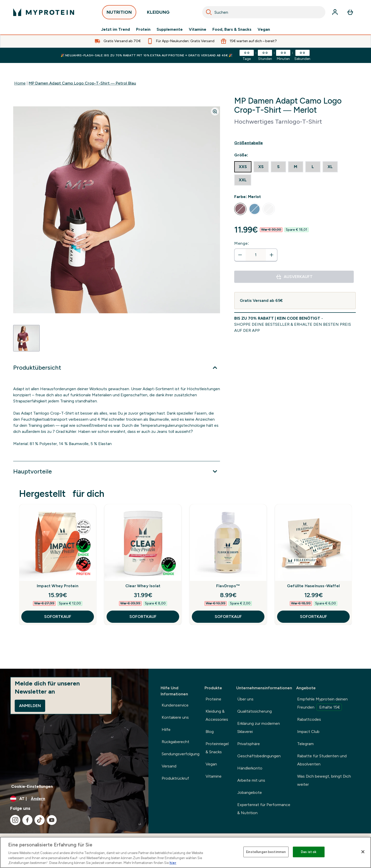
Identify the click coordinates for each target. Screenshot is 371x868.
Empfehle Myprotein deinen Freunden (322, 704)
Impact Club (308, 732)
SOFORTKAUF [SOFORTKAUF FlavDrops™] (228, 617)
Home (20, 83)
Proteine (213, 699)
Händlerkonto (250, 768)
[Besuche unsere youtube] (52, 820)
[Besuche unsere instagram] (15, 820)
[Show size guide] (295, 143)
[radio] (243, 167)
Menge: (242, 243)
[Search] (209, 12)
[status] (256, 255)
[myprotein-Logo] (44, 12)
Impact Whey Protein (58, 586)
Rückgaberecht (175, 742)
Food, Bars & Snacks (232, 29)
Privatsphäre (249, 744)
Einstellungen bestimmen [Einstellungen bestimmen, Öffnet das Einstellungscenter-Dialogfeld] (266, 852)
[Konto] (335, 12)
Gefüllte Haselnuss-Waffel (313, 586)
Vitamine (198, 29)
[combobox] (264, 12)
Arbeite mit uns (251, 780)
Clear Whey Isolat (143, 586)
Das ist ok (309, 852)
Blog (210, 732)
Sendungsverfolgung (181, 754)
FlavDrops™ (228, 586)
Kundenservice (175, 705)
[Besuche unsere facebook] (27, 820)
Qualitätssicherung (255, 711)
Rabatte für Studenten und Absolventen (322, 760)
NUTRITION (119, 14)
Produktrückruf (175, 778)
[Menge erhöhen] (272, 255)
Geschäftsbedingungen (259, 756)
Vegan (264, 29)
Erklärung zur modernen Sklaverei (259, 727)
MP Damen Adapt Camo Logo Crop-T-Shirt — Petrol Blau (82, 83)
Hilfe (166, 730)
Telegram (305, 744)
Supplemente (170, 29)
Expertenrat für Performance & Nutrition (264, 809)
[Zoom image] (215, 111)
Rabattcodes (309, 719)
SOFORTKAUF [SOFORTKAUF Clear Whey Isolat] (143, 617)
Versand (169, 766)
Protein (143, 29)
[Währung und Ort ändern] (74, 799)
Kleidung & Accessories (217, 715)
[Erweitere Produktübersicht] (117, 368)
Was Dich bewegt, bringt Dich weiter (324, 780)
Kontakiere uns (175, 717)
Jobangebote (250, 792)
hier (173, 863)
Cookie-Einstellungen (32, 786)
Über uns (245, 699)
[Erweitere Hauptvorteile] (117, 471)
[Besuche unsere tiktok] (40, 820)
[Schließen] (363, 852)
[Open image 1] (26, 338)
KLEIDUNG (158, 14)
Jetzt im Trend (115, 29)
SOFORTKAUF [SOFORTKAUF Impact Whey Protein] (58, 617)
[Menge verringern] (240, 255)
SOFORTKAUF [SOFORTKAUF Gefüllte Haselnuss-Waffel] (314, 617)
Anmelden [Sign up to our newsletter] (30, 706)
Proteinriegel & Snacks (217, 748)
